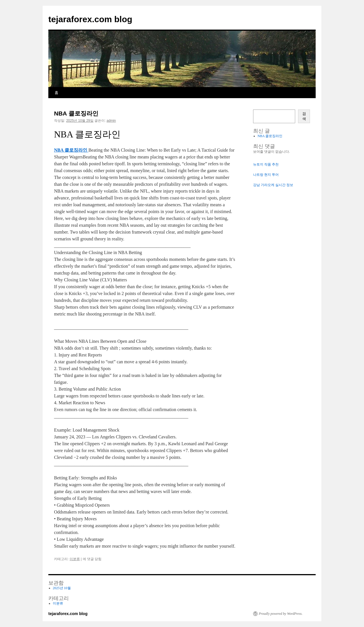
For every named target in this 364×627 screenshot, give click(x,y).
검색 (304, 116)
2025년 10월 (62, 588)
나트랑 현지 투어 (266, 175)
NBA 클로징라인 (76, 113)
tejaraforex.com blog (90, 19)
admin (111, 121)
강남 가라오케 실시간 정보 (273, 185)
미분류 (75, 559)
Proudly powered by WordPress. (281, 614)
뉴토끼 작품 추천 (266, 164)
